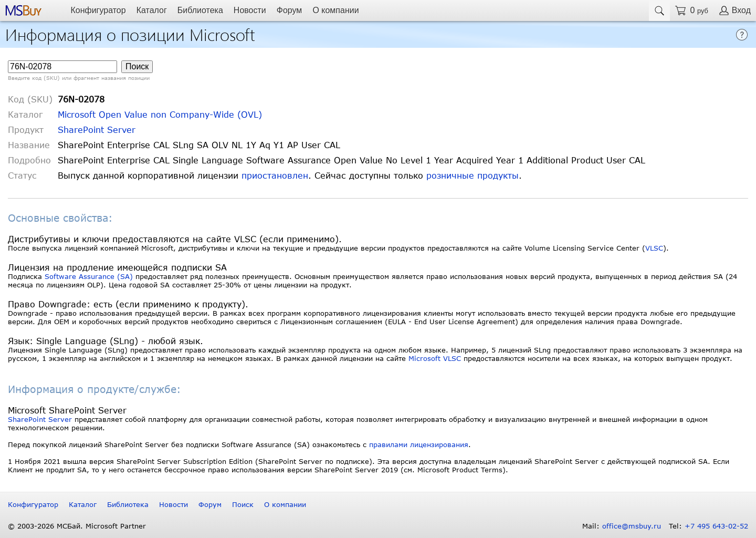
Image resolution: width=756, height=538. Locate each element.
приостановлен (275, 175)
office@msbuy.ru (632, 526)
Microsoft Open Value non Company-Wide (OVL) (160, 114)
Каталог (152, 10)
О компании (335, 10)
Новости (250, 10)
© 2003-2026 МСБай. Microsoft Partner (77, 526)
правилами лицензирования (419, 444)
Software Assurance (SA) (89, 276)
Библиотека (200, 10)
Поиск (243, 504)
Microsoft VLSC (435, 358)
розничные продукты (472, 175)
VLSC (654, 248)
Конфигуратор (98, 10)
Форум (290, 10)
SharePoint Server (97, 130)
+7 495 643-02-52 (716, 526)
